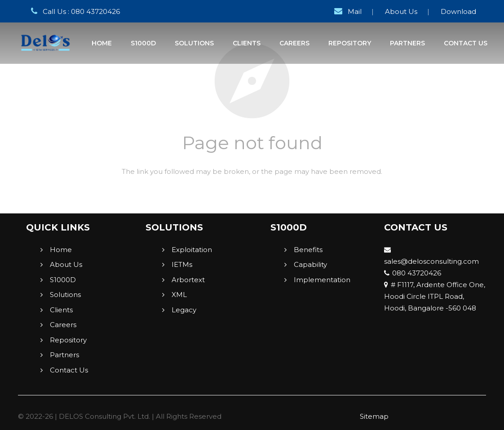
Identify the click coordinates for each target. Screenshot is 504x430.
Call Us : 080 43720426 (74, 11)
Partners (64, 355)
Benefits (308, 250)
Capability (310, 264)
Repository (68, 340)
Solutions (65, 295)
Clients (61, 310)
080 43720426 (413, 273)
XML (179, 295)
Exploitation (192, 250)
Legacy (184, 310)
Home (61, 250)
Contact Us (69, 370)
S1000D (63, 280)
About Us (401, 11)
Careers (63, 325)
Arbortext (188, 280)
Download (458, 11)
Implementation (322, 280)
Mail (346, 11)
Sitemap (374, 416)
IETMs (182, 264)
